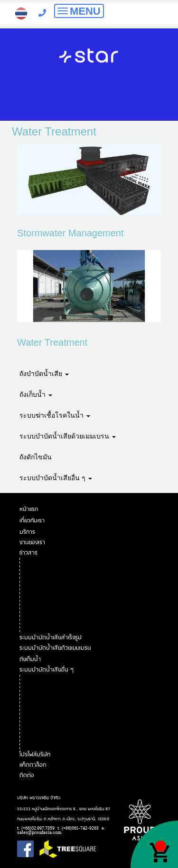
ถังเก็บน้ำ (36, 394)
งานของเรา (33, 542)
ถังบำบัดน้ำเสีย (44, 374)
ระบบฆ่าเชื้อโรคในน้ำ (55, 415)
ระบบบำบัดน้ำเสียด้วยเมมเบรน (68, 436)
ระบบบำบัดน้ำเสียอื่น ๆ (56, 478)
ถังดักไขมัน (36, 457)
